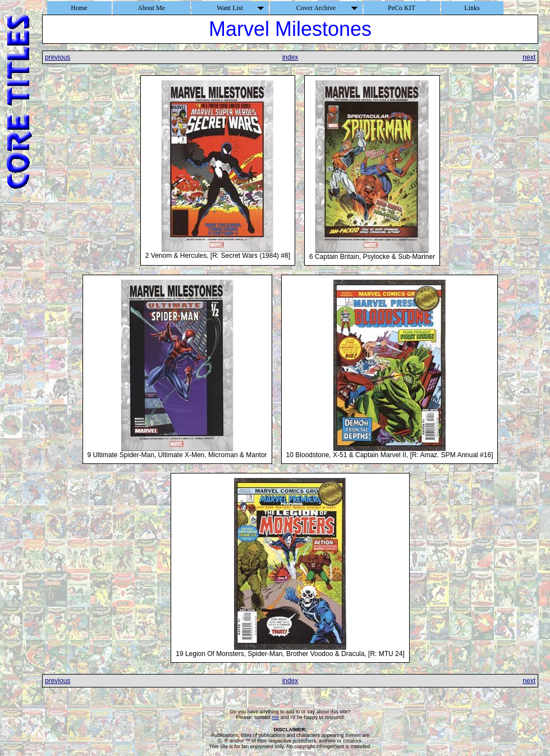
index (290, 57)
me (276, 717)
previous (58, 57)
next (529, 57)
